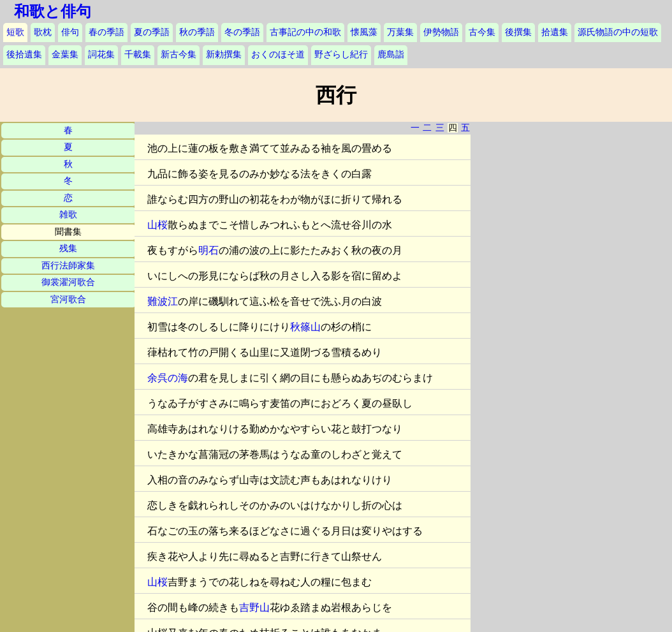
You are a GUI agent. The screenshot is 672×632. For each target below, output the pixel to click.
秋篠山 (305, 327)
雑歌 (68, 215)
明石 (208, 250)
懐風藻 (364, 32)
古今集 (482, 32)
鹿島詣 (391, 55)
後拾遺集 (24, 55)
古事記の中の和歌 (305, 32)
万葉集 (400, 32)
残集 (68, 248)
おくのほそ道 (278, 55)
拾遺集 (555, 32)
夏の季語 (152, 32)
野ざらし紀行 (341, 55)
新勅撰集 (224, 55)
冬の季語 (242, 32)
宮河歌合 (68, 299)
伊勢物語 (441, 32)
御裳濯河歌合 (68, 282)
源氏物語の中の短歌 (618, 32)
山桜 (157, 225)
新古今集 (179, 55)
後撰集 (518, 32)
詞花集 (101, 55)
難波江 (163, 301)
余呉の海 (168, 378)
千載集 (138, 55)
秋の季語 (197, 32)
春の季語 (106, 32)
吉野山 (254, 607)
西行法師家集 (68, 266)
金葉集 (65, 55)
